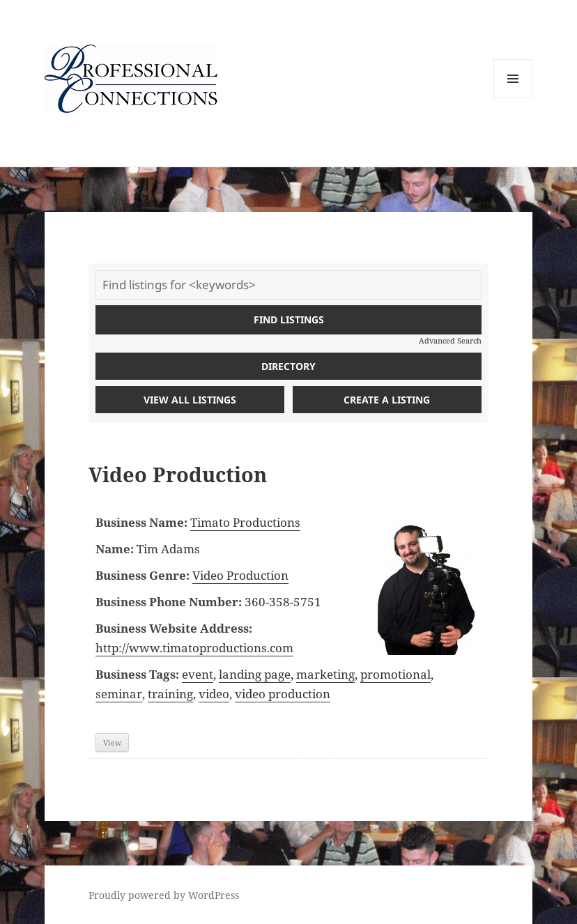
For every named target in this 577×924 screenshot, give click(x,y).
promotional (395, 674)
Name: (115, 549)
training (170, 694)
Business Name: (141, 522)
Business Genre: (143, 575)
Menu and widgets (513, 98)
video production (283, 694)
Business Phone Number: (169, 602)
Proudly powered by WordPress (164, 895)
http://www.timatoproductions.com (194, 648)
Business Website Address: (174, 628)
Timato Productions (245, 522)
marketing (325, 674)
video (214, 694)
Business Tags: (137, 674)
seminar (119, 694)
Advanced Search (450, 340)
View (112, 742)
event (198, 674)
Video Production (240, 575)
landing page (255, 674)
